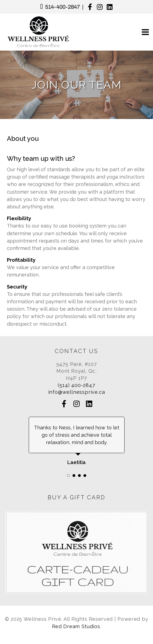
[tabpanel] (76, 441)
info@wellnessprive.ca (77, 392)
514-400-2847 (63, 7)
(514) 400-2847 (76, 385)
